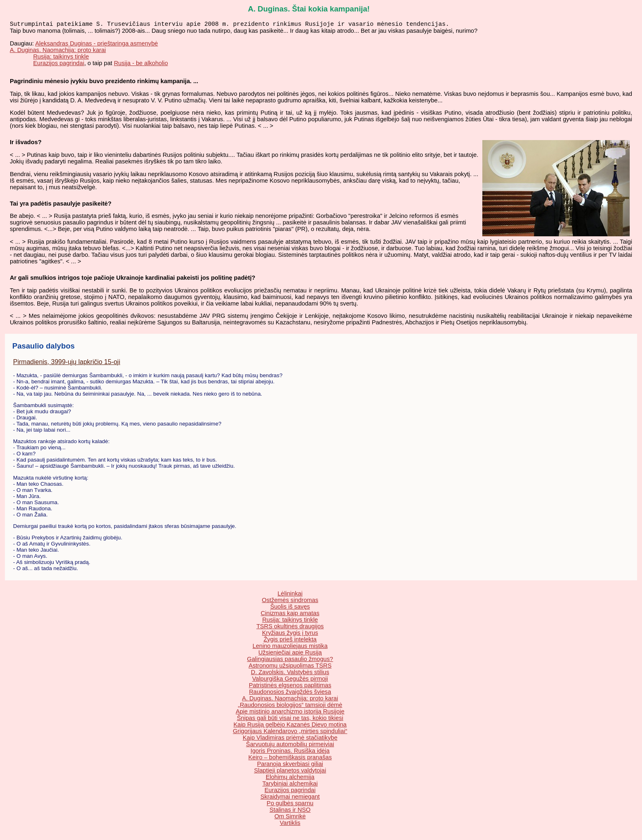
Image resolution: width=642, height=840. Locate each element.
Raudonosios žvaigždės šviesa (290, 693)
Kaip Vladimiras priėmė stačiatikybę (290, 739)
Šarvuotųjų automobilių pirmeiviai (290, 746)
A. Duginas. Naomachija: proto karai (58, 52)
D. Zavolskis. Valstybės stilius (290, 674)
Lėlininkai (290, 595)
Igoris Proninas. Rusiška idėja (290, 752)
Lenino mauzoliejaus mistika (290, 648)
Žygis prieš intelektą (290, 641)
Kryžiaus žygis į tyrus (290, 634)
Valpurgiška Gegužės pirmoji (290, 680)
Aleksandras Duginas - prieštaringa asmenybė (97, 45)
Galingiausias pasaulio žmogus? (290, 661)
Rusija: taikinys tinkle (61, 58)
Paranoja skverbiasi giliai (290, 765)
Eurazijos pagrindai (59, 65)
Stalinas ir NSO (290, 811)
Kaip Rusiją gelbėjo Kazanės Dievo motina (290, 726)
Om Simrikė (290, 818)
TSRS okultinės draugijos (290, 628)
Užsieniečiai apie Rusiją (290, 654)
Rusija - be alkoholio (141, 65)
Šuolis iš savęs (290, 608)
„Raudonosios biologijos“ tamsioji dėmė (290, 706)
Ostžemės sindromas (290, 602)
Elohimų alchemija (290, 779)
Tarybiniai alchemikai (290, 785)
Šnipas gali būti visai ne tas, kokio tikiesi (290, 720)
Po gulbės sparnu (290, 805)
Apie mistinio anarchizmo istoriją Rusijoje (290, 713)
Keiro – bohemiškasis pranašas (290, 759)
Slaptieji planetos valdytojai (290, 772)
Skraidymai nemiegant (290, 798)
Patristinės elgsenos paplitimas (290, 687)
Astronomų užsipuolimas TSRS (290, 667)
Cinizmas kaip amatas (290, 615)
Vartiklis (290, 824)
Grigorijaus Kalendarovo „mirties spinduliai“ (290, 733)
